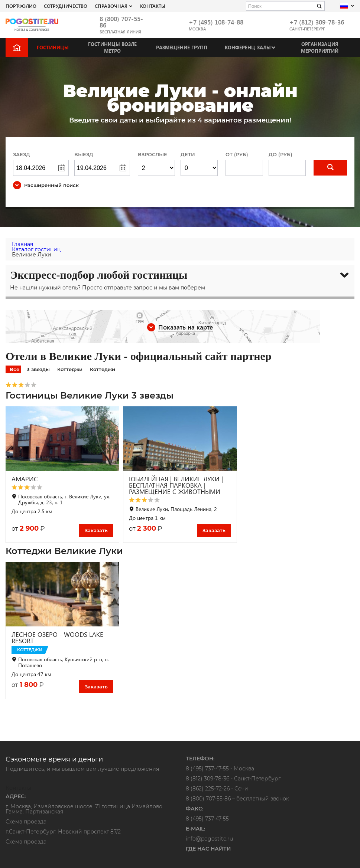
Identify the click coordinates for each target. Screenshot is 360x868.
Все (14, 369)
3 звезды (38, 369)
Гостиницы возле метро (112, 47)
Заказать (96, 530)
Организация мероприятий (320, 47)
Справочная (111, 6)
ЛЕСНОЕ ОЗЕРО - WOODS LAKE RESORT (57, 638)
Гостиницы (53, 47)
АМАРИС (25, 479)
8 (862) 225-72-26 (208, 789)
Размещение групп (182, 47)
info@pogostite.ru (209, 839)
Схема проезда (26, 822)
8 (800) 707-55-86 (121, 22)
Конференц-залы (248, 47)
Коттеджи (70, 369)
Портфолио (21, 6)
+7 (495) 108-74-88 (216, 22)
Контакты (153, 6)
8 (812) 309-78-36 (207, 779)
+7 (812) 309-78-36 (317, 22)
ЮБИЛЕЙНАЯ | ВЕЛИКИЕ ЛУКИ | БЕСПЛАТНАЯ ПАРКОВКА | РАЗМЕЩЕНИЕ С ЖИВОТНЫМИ (176, 485)
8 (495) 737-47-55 (207, 769)
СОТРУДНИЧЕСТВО (66, 6)
